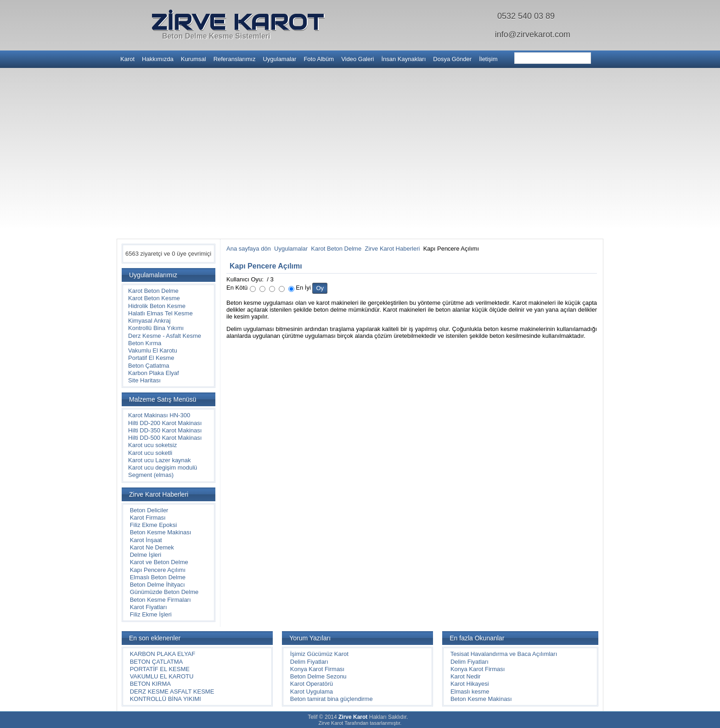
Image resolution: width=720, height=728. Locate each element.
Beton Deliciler (149, 510)
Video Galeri (357, 59)
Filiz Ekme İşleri (151, 614)
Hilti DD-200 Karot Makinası (165, 423)
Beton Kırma (145, 343)
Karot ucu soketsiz (152, 445)
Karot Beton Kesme (154, 298)
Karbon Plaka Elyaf (154, 373)
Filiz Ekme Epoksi (154, 525)
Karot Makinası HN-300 (159, 415)
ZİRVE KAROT (237, 22)
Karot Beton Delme (153, 291)
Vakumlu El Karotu (153, 350)
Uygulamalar (279, 59)
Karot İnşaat (146, 540)
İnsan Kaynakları (403, 59)
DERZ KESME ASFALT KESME (172, 692)
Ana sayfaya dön (249, 249)
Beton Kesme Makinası (161, 532)
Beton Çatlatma (149, 366)
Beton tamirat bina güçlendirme (332, 699)
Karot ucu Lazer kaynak (160, 460)
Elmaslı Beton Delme (158, 577)
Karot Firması (148, 518)
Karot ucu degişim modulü (163, 468)
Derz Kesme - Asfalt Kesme (165, 336)
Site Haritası (144, 380)
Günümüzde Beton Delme (164, 592)
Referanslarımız (235, 59)
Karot (127, 59)
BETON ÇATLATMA (157, 662)
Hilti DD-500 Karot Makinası (165, 438)
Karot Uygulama (312, 692)
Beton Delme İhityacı (157, 585)
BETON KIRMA (150, 684)
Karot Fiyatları (149, 607)
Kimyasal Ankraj (149, 321)
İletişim (488, 59)
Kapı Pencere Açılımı (158, 570)
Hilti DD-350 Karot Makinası (165, 430)
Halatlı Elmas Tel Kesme (160, 313)
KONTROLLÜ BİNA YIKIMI (166, 699)
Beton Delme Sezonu (318, 676)
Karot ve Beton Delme (159, 562)
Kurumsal (194, 59)
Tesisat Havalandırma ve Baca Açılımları (504, 654)
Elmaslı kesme (470, 692)
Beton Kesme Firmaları (160, 600)
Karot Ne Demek (152, 547)
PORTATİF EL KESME (160, 669)
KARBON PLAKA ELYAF (163, 654)
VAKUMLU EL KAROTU (162, 676)
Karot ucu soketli (150, 453)
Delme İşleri (146, 555)
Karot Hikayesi (470, 684)
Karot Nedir (466, 676)
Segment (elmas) (151, 475)
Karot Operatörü (312, 684)
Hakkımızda (158, 59)
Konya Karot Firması (318, 669)
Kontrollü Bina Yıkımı (156, 328)
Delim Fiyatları (309, 662)
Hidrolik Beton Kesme (157, 306)
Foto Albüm (319, 59)
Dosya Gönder (452, 59)
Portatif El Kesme (151, 358)
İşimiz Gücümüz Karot (319, 654)
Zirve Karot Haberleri (392, 249)
